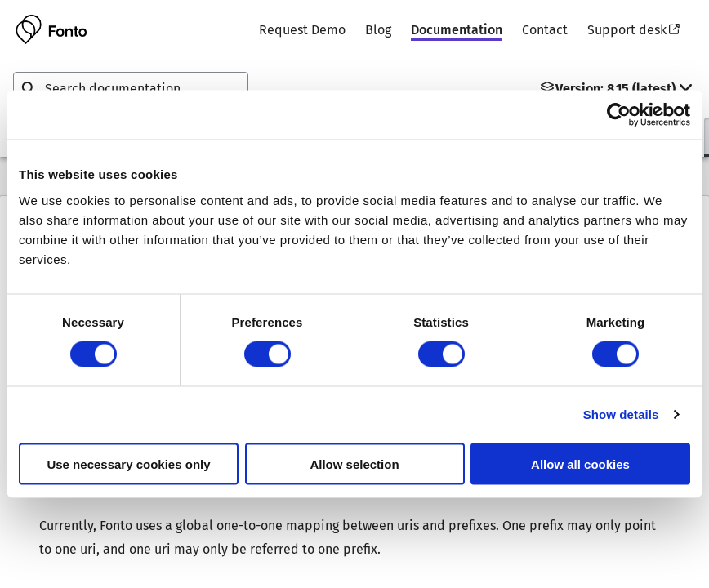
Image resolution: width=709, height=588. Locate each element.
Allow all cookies (580, 463)
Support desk (633, 30)
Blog (378, 30)
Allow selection (354, 463)
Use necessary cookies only (128, 463)
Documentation (457, 30)
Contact (545, 30)
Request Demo (302, 30)
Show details (621, 414)
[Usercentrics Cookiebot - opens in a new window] (619, 115)
